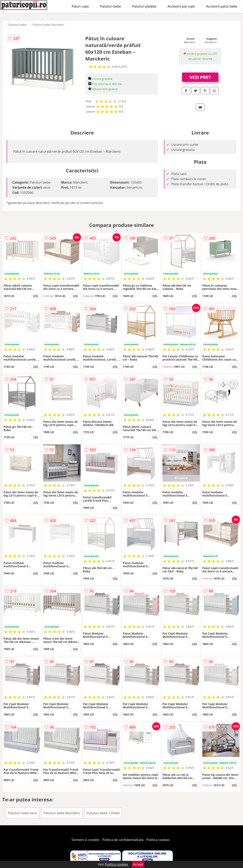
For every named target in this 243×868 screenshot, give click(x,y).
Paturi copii (80, 6)
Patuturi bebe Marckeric (48, 25)
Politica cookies (158, 840)
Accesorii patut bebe (222, 6)
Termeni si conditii (85, 840)
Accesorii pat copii (181, 6)
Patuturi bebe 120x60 (103, 813)
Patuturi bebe (110, 6)
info (36, 296)
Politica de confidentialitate (123, 840)
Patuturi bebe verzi (23, 813)
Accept (138, 864)
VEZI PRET (200, 77)
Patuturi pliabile (144, 6)
